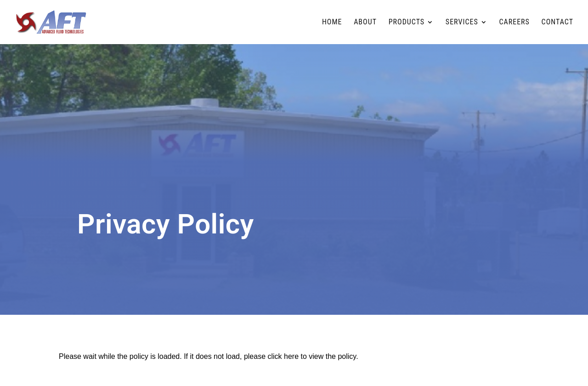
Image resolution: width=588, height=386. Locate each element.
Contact (557, 23)
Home (332, 23)
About (365, 23)
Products (407, 23)
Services (462, 23)
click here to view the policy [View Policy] (312, 356)
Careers (514, 23)
